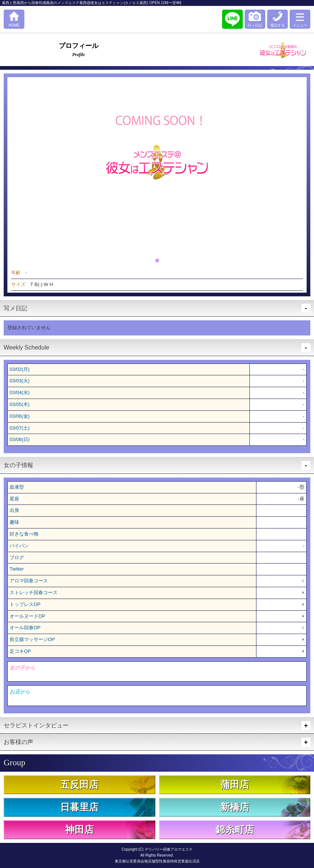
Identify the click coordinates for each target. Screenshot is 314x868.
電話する (277, 25)
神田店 (79, 830)
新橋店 (235, 807)
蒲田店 (235, 785)
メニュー (300, 25)
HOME (14, 25)
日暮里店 (79, 807)
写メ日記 (255, 25)
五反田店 (79, 785)
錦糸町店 (235, 830)
